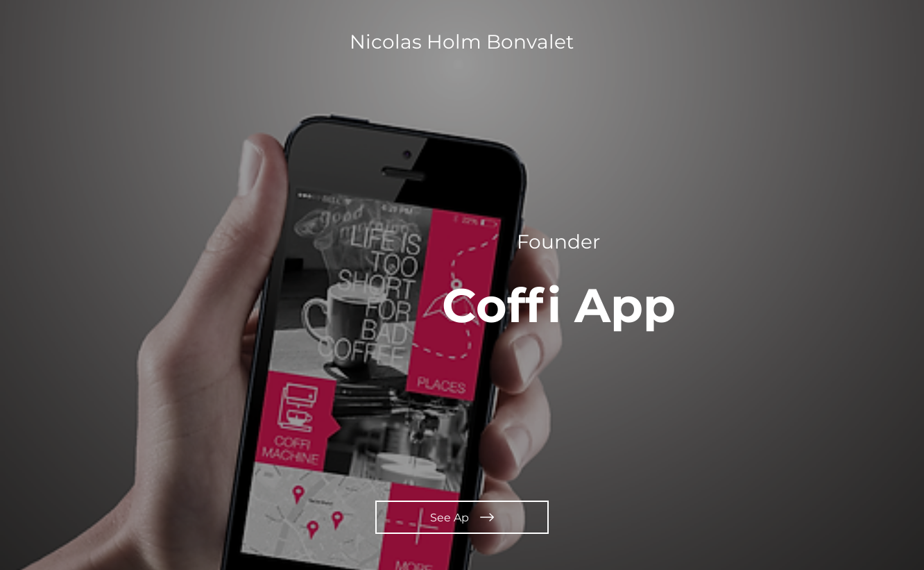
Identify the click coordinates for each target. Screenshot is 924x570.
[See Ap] (462, 517)
